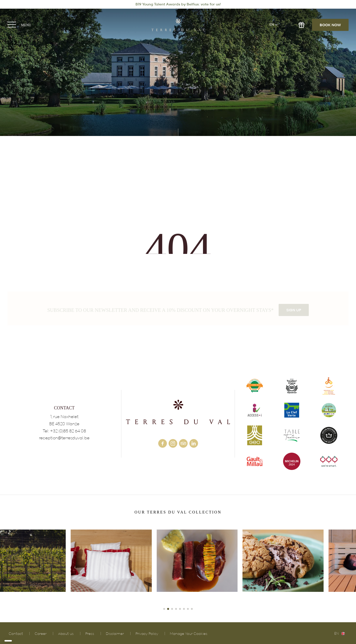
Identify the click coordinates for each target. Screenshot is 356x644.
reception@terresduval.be (64, 438)
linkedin (194, 443)
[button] (164, 609)
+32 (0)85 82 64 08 (68, 431)
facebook (163, 443)
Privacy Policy (147, 634)
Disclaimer (115, 634)
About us (66, 634)
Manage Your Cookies (189, 634)
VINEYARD (92, 567)
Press (90, 634)
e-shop (288, 25)
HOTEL (178, 567)
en (272, 25)
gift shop (301, 25)
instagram (173, 443)
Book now (330, 25)
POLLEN (264, 567)
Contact (16, 634)
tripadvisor (183, 443)
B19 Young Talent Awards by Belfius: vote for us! (178, 4)
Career (41, 634)
